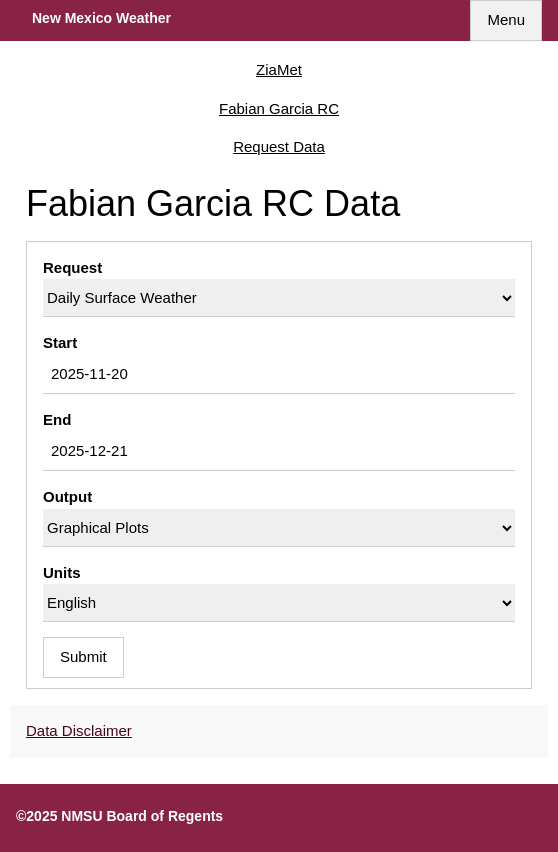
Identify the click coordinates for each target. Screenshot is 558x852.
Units (62, 572)
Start (60, 342)
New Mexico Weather (101, 18)
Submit (83, 656)
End (57, 419)
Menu (506, 19)
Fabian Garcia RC (279, 108)
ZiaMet (279, 69)
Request (72, 267)
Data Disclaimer (79, 730)
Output (67, 496)
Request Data (279, 146)
